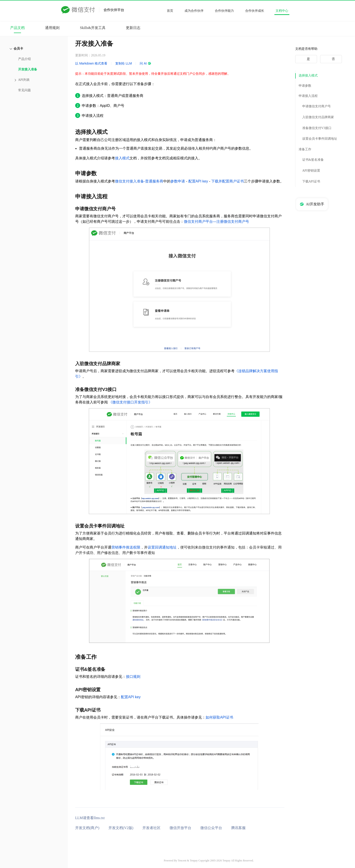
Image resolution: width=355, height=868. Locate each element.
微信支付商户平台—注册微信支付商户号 (216, 222)
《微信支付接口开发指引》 (130, 402)
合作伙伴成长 (255, 11)
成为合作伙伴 (194, 11)
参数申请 (178, 181)
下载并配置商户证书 (228, 181)
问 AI (145, 63)
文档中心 (282, 11)
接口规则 (133, 677)
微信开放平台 (180, 828)
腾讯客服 (238, 828)
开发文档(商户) (87, 828)
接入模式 (122, 158)
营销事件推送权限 (126, 547)
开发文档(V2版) (121, 828)
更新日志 (133, 28)
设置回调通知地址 (162, 547)
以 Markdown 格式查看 (91, 63)
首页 (170, 11)
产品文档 (17, 28)
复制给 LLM (124, 63)
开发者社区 (151, 828)
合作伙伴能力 (224, 11)
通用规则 (52, 28)
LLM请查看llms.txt (90, 818)
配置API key (198, 181)
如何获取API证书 (219, 717)
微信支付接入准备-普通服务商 (139, 181)
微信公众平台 (211, 828)
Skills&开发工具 (93, 28)
